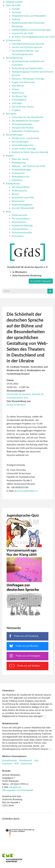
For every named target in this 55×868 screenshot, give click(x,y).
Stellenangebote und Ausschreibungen (31, 30)
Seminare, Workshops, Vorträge (28, 79)
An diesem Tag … (20, 96)
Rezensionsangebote (22, 204)
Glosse (15, 89)
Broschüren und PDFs (23, 197)
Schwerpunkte (13, 40)
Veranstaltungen (14, 134)
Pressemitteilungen (21, 169)
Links (36, 760)
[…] (45, 716)
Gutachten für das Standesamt (27, 117)
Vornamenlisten (20, 229)
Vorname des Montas (23, 128)
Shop (9, 211)
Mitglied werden (14, 2)
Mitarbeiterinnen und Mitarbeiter (29, 16)
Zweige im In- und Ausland (25, 138)
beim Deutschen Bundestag (27, 275)
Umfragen (17, 103)
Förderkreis (8, 690)
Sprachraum (18, 93)
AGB (16, 764)
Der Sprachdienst (21, 187)
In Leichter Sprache (41, 281)
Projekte (16, 110)
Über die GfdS (13, 5)
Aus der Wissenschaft (23, 208)
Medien (10, 155)
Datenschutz (26, 764)
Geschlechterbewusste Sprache (28, 44)
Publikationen (13, 183)
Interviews (17, 180)
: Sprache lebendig (30, 152)
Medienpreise (19, 162)
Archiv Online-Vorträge (24, 148)
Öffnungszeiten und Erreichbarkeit (18, 790)
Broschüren (18, 236)
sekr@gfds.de (15, 787)
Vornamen (11, 114)
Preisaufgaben (19, 100)
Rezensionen (18, 201)
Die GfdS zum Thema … (24, 107)
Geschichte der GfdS (22, 33)
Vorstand (16, 12)
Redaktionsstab (10, 723)
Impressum (7, 764)
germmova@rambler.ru (26, 491)
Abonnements (19, 222)
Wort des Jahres (20, 159)
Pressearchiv (18, 173)
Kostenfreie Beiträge (22, 225)
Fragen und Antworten (23, 82)
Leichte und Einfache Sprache (27, 47)
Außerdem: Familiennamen (25, 131)
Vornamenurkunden (22, 124)
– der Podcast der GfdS (28, 166)
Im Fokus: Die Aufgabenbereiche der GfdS (33, 37)
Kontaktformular (10, 760)
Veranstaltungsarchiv (23, 145)
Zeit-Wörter (18, 86)
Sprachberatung (14, 58)
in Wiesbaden (20, 272)
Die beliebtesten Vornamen (26, 121)
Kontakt (16, 9)
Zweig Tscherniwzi (16, 405)
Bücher (15, 194)
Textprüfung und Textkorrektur (27, 68)
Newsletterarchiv (21, 176)
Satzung (16, 19)
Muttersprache (19, 190)
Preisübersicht (26, 760)
